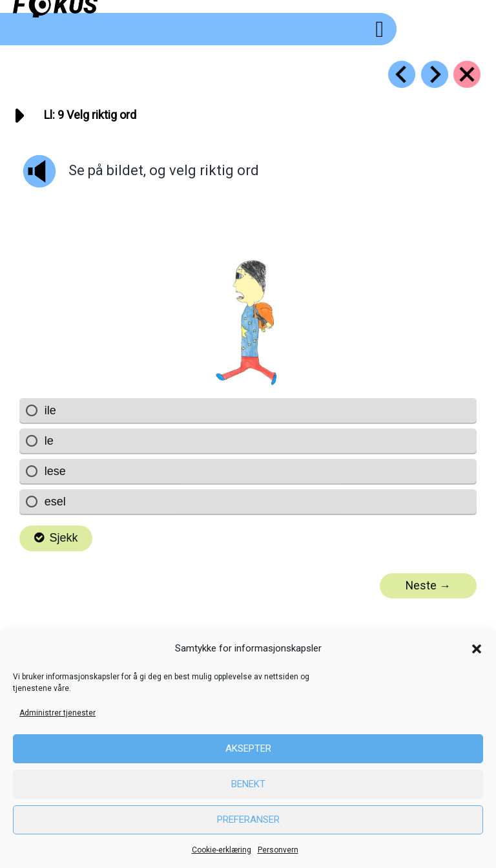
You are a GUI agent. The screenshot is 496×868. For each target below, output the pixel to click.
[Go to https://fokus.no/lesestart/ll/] (467, 74)
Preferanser (248, 820)
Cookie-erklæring (222, 850)
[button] (477, 649)
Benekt (248, 784)
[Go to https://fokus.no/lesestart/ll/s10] (435, 74)
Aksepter (248, 748)
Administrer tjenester (57, 713)
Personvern (278, 850)
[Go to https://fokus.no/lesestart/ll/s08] (402, 74)
